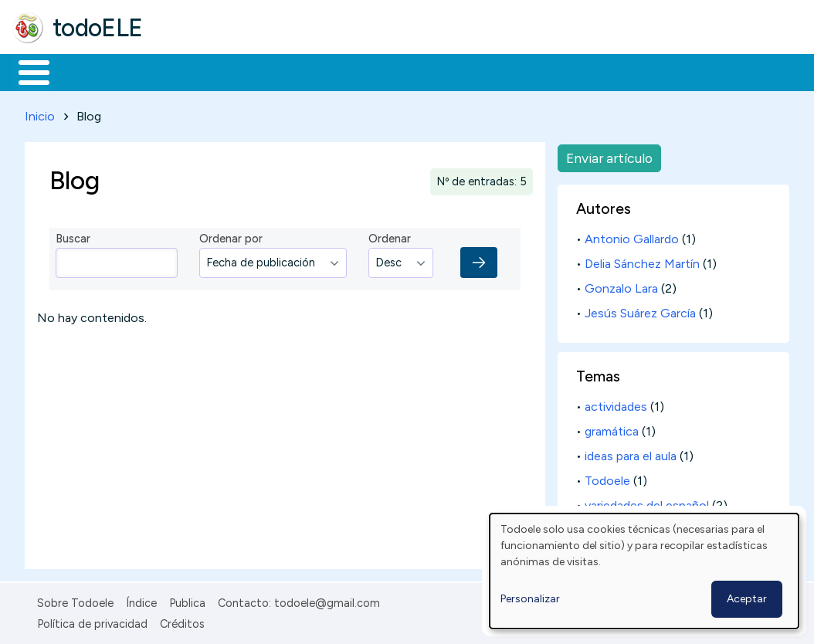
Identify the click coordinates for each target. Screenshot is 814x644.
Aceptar (747, 599)
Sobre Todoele (75, 601)
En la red (365, 71)
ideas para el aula (631, 454)
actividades (616, 404)
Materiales (86, 71)
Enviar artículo (609, 155)
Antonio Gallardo (632, 237)
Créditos (182, 621)
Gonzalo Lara (621, 286)
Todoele (607, 478)
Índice (141, 601)
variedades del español (647, 503)
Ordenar (390, 236)
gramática (612, 429)
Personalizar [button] (530, 599)
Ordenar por (231, 236)
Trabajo (278, 71)
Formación (186, 71)
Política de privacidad (92, 621)
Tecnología (462, 71)
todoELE (98, 28)
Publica (187, 601)
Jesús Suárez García (640, 311)
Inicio (26, 71)
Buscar (634, 71)
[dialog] (644, 571)
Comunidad (565, 71)
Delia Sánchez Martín (642, 261)
